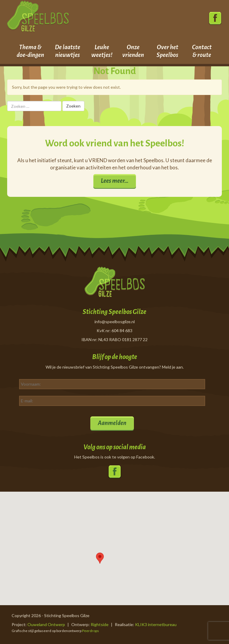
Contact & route (202, 51)
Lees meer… (115, 181)
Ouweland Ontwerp (46, 624)
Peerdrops (90, 631)
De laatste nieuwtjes (68, 51)
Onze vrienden (133, 51)
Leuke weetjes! (102, 51)
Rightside (100, 624)
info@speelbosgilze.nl (115, 322)
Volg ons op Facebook (215, 19)
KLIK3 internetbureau (156, 624)
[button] (100, 558)
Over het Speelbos (167, 51)
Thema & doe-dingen (30, 51)
